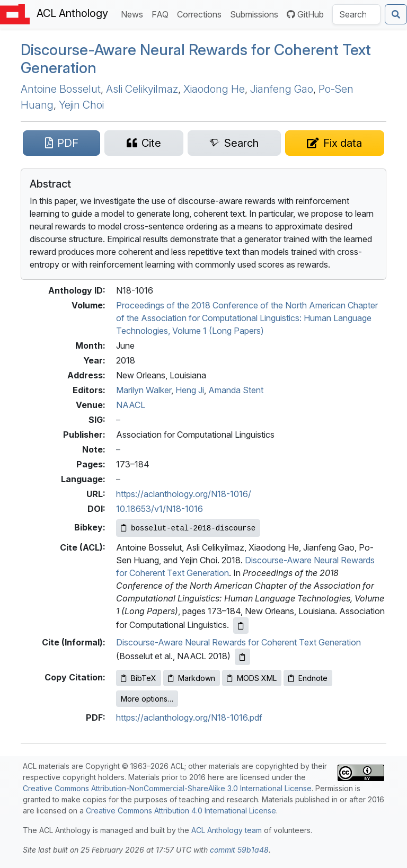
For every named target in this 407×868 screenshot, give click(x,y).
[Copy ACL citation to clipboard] (241, 626)
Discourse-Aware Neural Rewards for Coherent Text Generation (196, 59)
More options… (147, 699)
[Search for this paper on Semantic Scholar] (234, 143)
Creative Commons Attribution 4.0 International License (181, 811)
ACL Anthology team (227, 830)
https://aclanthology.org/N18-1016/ (184, 494)
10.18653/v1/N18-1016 (160, 509)
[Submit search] (396, 14)
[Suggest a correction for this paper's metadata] (335, 143)
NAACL (131, 405)
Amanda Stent (236, 390)
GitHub (305, 14)
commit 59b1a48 (239, 850)
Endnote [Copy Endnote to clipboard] (308, 678)
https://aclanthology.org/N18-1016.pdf (189, 718)
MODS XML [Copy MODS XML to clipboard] (252, 678)
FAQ (162, 14)
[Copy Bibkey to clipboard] (188, 528)
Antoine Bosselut (61, 89)
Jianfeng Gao (282, 89)
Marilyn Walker (144, 390)
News (134, 14)
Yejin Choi (81, 105)
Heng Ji (190, 390)
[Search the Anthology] (356, 14)
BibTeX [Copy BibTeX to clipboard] (139, 678)
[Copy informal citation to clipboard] (242, 657)
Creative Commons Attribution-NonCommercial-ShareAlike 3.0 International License (167, 788)
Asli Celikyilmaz (142, 89)
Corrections (201, 14)
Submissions (256, 14)
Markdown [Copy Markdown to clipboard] (192, 678)
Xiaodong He (214, 89)
